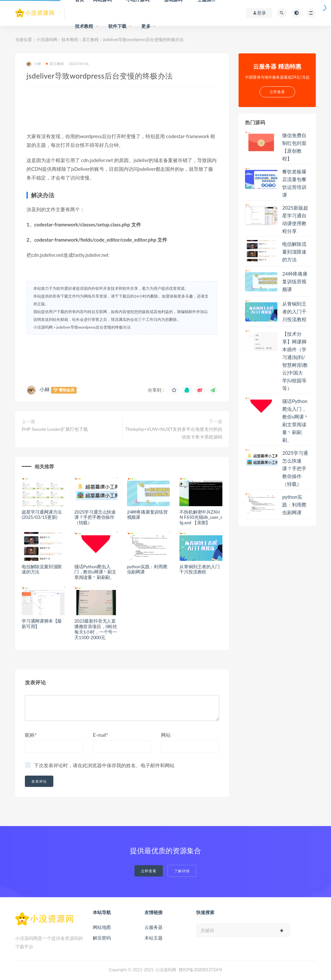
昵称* (31, 735)
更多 (146, 26)
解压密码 (102, 938)
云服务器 (154, 927)
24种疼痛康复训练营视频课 (147, 515)
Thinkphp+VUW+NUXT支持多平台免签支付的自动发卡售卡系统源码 (174, 433)
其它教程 (91, 39)
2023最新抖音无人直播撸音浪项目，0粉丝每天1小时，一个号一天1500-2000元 (96, 629)
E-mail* (101, 735)
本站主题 (154, 938)
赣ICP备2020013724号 (201, 970)
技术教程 (84, 26)
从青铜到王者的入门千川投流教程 (199, 569)
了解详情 (182, 871)
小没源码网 (47, 39)
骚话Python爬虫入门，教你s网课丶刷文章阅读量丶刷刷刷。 (95, 572)
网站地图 (102, 927)
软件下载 (117, 26)
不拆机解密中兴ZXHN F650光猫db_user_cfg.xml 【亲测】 (201, 517)
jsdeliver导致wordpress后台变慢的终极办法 (93, 327)
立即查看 (149, 871)
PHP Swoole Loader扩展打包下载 (55, 429)
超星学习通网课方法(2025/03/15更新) (42, 515)
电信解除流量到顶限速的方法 (42, 569)
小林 (34, 64)
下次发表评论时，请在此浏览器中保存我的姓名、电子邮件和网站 (104, 765)
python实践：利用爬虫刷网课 (147, 569)
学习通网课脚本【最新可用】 (42, 624)
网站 (166, 735)
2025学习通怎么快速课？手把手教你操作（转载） (95, 517)
